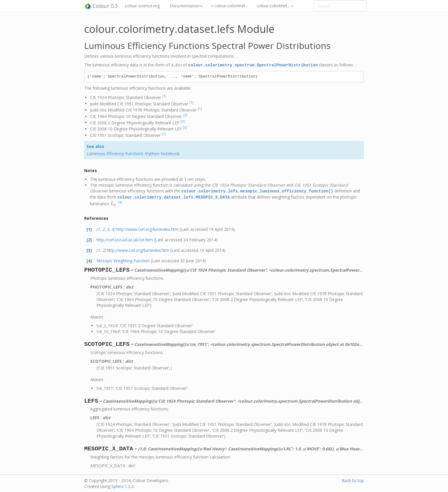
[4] (120, 201)
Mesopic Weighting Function (123, 260)
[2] (185, 115)
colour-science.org (142, 6)
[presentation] (113, 202)
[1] (164, 96)
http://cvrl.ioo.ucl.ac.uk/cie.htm (125, 239)
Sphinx (117, 485)
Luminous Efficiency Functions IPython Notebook (133, 153)
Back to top (353, 480)
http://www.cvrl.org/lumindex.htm (147, 228)
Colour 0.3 (101, 6)
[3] (183, 121)
